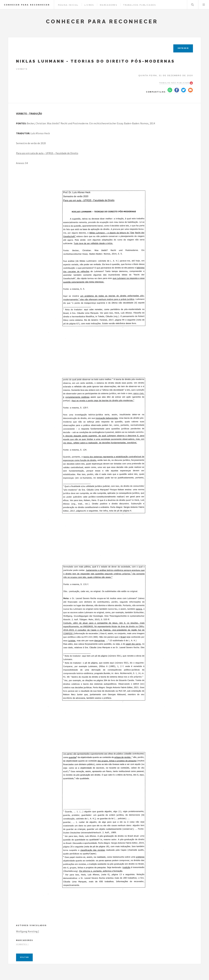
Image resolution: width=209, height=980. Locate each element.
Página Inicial (68, 5)
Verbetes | (22, 944)
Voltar (24, 957)
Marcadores (109, 5)
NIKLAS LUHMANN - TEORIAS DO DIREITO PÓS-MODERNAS (95, 61)
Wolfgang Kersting (27, 931)
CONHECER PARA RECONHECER (27, 5)
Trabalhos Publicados (140, 5)
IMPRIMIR (183, 48)
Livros (89, 5)
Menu (204, 5)
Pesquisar (192, 5)
